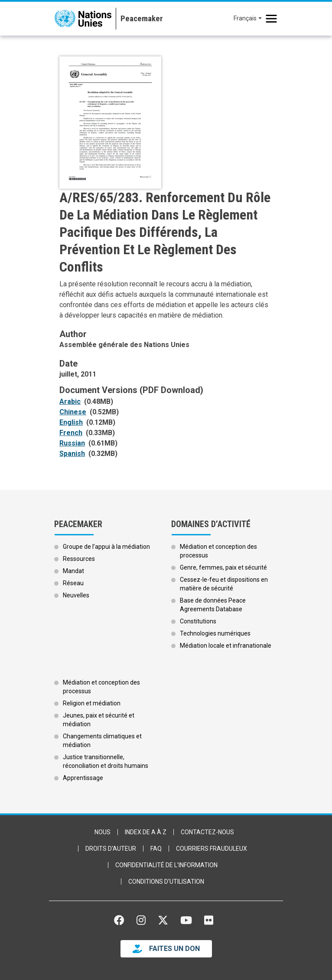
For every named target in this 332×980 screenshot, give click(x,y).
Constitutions (198, 621)
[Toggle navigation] (271, 19)
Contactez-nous (207, 832)
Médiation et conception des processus (218, 551)
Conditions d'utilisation (166, 882)
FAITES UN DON (174, 949)
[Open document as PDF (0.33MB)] (73, 433)
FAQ (156, 849)
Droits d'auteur (111, 849)
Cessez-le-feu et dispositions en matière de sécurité (224, 584)
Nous (103, 832)
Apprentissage (83, 778)
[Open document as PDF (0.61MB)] (74, 443)
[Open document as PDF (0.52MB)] (75, 412)
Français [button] (245, 18)
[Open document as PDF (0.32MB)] (74, 454)
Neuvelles (76, 595)
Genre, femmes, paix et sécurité (223, 567)
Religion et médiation (92, 703)
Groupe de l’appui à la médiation (106, 547)
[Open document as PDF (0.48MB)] (72, 402)
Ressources (79, 559)
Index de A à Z (146, 832)
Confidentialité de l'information (166, 865)
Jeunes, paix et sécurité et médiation (99, 720)
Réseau (73, 583)
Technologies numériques (215, 633)
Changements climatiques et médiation (102, 741)
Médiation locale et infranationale (226, 646)
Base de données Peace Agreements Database (213, 605)
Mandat (73, 571)
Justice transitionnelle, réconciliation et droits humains (106, 761)
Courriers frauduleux (212, 849)
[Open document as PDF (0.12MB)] (73, 423)
